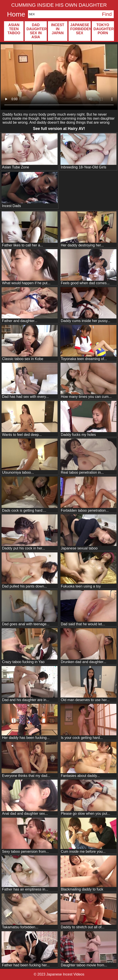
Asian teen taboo (14, 29)
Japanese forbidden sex (80, 29)
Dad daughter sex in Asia (37, 31)
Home (16, 14)
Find (107, 14)
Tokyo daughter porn (104, 29)
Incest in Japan (58, 29)
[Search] (64, 14)
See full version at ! (59, 129)
